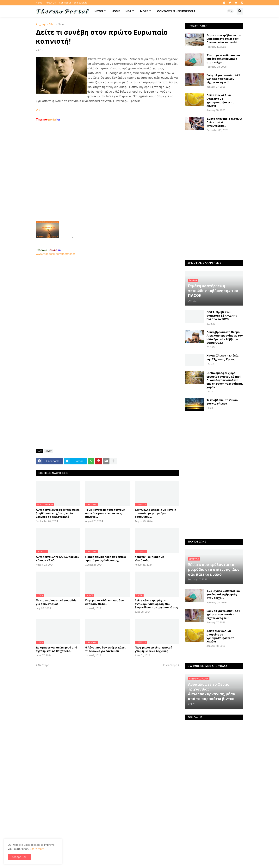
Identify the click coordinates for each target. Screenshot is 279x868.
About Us (51, 3)
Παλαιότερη (169, 665)
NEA (128, 11)
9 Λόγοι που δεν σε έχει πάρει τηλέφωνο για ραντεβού (105, 649)
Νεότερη (44, 665)
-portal (48, 119)
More (144, 11)
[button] (230, 11)
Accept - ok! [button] (19, 857)
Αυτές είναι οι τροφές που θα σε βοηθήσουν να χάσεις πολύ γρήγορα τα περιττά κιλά (58, 513)
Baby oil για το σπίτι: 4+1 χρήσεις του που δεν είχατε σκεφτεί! (223, 79)
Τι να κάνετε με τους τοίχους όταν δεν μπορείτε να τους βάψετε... (105, 513)
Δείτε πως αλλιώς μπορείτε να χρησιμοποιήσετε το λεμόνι (220, 100)
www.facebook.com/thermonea (108, 305)
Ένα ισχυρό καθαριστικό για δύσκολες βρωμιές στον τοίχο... (223, 59)
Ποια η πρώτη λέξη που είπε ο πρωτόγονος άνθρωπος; (106, 558)
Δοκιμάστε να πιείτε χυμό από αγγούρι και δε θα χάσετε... (56, 649)
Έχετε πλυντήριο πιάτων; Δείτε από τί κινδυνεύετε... (224, 122)
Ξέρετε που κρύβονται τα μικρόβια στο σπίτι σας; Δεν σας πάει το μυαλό (224, 39)
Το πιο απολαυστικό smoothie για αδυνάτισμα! (56, 602)
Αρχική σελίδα (45, 24)
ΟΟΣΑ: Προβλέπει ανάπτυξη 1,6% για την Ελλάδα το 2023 (222, 316)
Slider (61, 24)
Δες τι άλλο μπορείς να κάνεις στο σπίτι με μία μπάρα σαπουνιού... (155, 513)
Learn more (37, 849)
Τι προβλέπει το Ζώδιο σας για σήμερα (222, 402)
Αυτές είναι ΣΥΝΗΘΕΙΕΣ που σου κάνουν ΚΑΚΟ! (58, 558)
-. (49, 250)
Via (38, 110)
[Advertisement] (103, 180)
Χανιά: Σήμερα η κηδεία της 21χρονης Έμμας (223, 357)
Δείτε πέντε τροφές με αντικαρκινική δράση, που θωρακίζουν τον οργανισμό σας (156, 604)
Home (39, 3)
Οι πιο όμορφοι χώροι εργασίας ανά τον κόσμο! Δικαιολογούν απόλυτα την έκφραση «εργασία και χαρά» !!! (225, 380)
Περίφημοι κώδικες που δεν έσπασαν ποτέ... (105, 602)
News (99, 11)
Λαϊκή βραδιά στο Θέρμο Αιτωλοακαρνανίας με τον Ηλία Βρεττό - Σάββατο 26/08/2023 (225, 337)
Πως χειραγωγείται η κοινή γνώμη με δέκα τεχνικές (153, 649)
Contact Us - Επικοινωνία (73, 3)
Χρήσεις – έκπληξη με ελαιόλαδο (149, 558)
